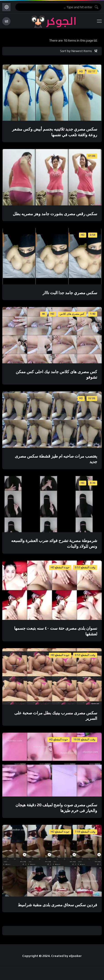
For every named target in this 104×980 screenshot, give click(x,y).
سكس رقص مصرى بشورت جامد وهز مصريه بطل (55, 214)
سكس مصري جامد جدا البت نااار (70, 293)
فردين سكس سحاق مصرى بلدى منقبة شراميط (57, 905)
